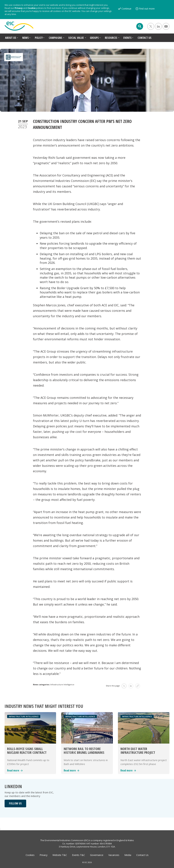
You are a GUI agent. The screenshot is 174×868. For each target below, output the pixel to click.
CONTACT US (145, 38)
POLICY (39, 38)
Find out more (147, 9)
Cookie (32, 8)
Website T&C (60, 855)
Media (128, 855)
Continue (126, 9)
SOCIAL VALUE (76, 38)
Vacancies (114, 855)
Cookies (30, 855)
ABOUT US (11, 38)
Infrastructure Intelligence (62, 684)
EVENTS (127, 38)
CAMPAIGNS (55, 38)
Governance (97, 855)
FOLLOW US (15, 803)
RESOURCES (111, 38)
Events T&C (79, 855)
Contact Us (142, 855)
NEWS (25, 38)
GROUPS (94, 38)
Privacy (19, 8)
